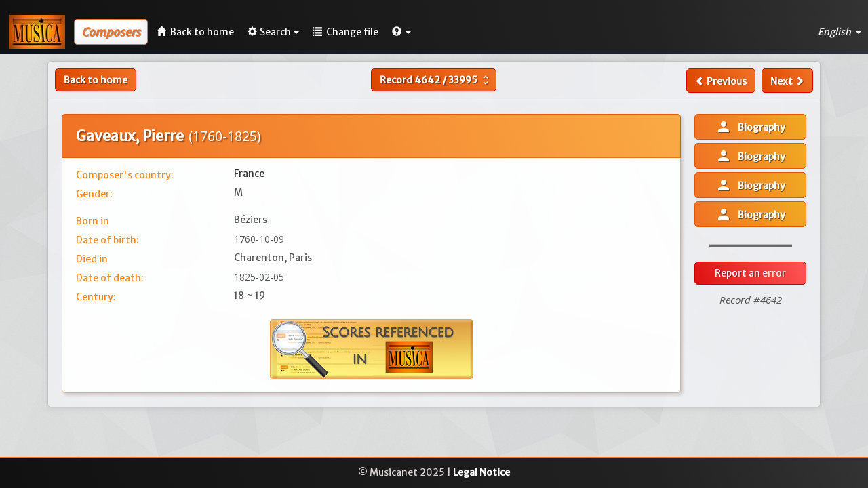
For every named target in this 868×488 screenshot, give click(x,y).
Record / (436, 80)
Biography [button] (750, 127)
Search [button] (273, 32)
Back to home (96, 80)
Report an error (750, 273)
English (840, 32)
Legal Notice (481, 472)
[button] (401, 32)
